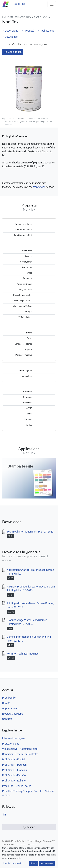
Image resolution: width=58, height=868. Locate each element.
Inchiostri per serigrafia (15, 121)
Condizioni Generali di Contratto (20, 754)
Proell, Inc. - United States (17, 786)
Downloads (10, 37)
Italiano (29, 827)
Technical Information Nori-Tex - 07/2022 (30, 532)
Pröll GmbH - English (14, 760)
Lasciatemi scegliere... (14, 863)
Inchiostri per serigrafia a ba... (41, 121)
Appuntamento (11, 708)
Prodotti (21, 119)
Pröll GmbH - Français (15, 770)
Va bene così (47, 863)
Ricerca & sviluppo (13, 714)
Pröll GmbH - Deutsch (14, 765)
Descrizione (10, 31)
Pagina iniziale (8, 119)
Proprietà (28, 31)
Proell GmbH (9, 698)
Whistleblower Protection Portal (20, 749)
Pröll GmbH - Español (14, 775)
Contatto (7, 719)
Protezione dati (11, 744)
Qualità (6, 703)
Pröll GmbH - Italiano (14, 781)
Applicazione (46, 31)
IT (18, 4)
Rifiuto (34, 863)
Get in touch (13, 52)
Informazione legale (13, 738)
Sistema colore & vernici (38, 119)
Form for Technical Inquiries (23, 654)
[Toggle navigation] (52, 4)
